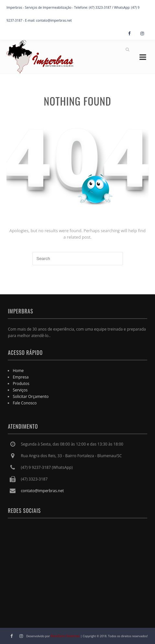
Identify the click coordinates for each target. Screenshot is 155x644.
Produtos (21, 384)
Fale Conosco (25, 403)
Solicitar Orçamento (31, 396)
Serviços (20, 390)
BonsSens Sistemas (65, 636)
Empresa (21, 377)
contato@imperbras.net (42, 491)
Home (18, 371)
